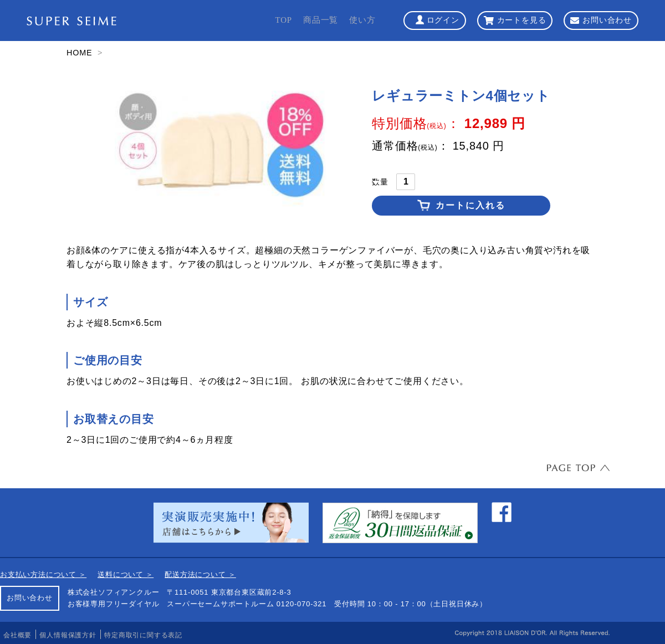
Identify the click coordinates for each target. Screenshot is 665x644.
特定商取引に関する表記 (143, 635)
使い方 (362, 20)
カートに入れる (470, 205)
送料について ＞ (126, 574)
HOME (79, 53)
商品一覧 (321, 20)
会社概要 (17, 635)
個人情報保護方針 (68, 635)
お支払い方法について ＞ (43, 574)
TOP (283, 20)
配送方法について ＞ (200, 574)
